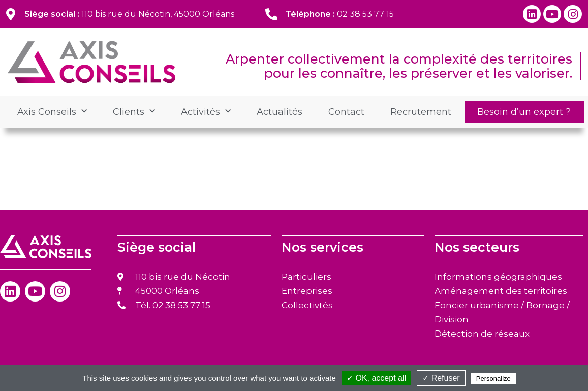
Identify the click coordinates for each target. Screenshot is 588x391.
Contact (346, 112)
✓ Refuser (441, 378)
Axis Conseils (52, 112)
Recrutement (421, 112)
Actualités (280, 112)
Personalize (493, 379)
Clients (134, 112)
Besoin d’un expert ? (524, 112)
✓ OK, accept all (376, 378)
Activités (206, 112)
